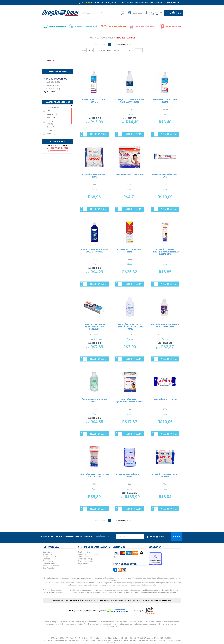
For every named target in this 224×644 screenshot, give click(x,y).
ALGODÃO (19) (53, 82)
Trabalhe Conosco (50, 563)
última (129, 44)
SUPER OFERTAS (170, 26)
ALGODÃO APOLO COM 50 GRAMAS (165, 475)
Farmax (130, 114)
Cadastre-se (48, 559)
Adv (94, 114)
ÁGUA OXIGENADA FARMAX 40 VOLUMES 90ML (165, 326)
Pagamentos (83, 563)
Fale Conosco (48, 561)
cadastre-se (153, 14)
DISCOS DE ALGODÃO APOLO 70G (165, 176)
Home (92, 38)
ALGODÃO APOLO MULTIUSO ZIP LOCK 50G (94, 475)
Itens (84, 50)
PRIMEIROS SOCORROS (55, 79)
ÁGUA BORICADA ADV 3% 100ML (94, 400)
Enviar (177, 537)
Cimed (130, 264)
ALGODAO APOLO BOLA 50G (130, 175)
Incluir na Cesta (98, 134)
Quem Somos (48, 552)
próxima (121, 44)
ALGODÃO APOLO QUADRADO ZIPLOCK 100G (130, 400)
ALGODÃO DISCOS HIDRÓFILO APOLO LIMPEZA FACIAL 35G (165, 252)
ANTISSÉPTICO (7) (55, 85)
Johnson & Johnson (94, 339)
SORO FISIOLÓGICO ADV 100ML (165, 101)
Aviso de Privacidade (51, 566)
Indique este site (49, 556)
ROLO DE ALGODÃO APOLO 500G (130, 475)
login (158, 12)
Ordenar (102, 50)
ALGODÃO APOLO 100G (165, 399)
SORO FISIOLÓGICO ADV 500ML (94, 101)
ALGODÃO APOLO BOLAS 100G (94, 176)
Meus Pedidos (174, 2)
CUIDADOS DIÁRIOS (113, 26)
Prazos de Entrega (85, 559)
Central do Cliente (85, 552)
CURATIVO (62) (53, 89)
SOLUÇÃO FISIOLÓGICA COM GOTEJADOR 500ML (130, 101)
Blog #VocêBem (49, 568)
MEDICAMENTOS (54, 26)
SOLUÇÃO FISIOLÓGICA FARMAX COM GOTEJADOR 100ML (130, 327)
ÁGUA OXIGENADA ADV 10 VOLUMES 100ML (94, 251)
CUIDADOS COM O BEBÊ (83, 26)
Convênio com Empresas (88, 554)
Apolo (94, 189)
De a (50, 60)
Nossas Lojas (48, 554)
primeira (96, 44)
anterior (104, 44)
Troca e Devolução (85, 561)
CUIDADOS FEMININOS (143, 26)
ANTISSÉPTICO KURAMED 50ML (130, 251)
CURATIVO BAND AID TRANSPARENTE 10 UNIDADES (94, 327)
